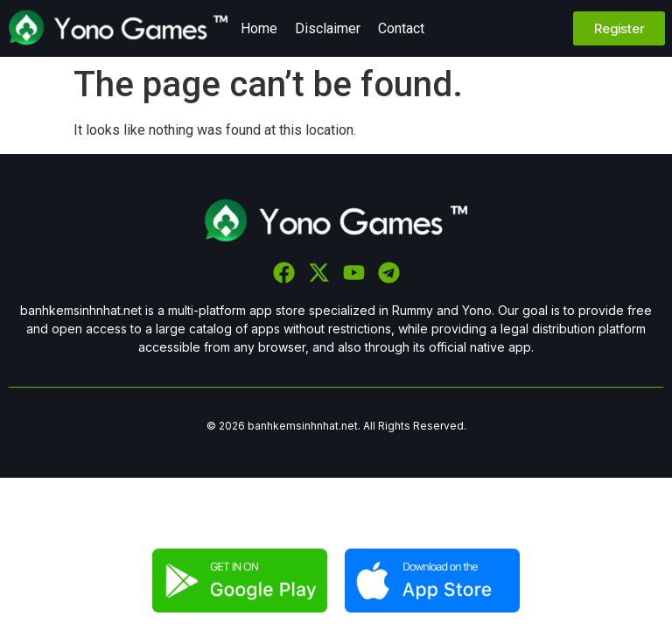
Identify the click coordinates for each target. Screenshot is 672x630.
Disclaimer (328, 28)
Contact (401, 28)
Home (259, 28)
